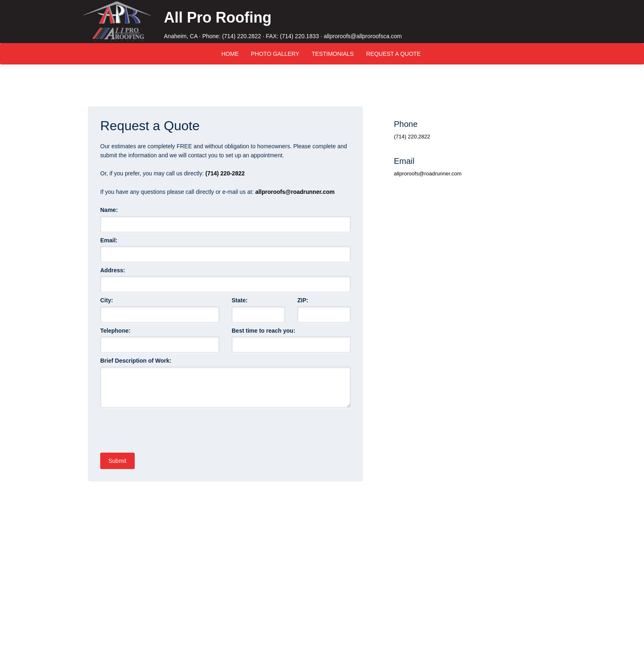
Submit (117, 461)
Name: (110, 210)
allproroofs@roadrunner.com (295, 192)
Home (230, 54)
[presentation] (163, 427)
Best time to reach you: (263, 331)
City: (107, 300)
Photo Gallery (275, 54)
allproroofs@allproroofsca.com (363, 36)
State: (240, 300)
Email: (110, 240)
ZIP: (303, 300)
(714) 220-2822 (225, 173)
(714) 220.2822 (242, 36)
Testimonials (333, 54)
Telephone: (115, 331)
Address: (113, 270)
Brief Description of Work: (136, 361)
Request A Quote (393, 54)
